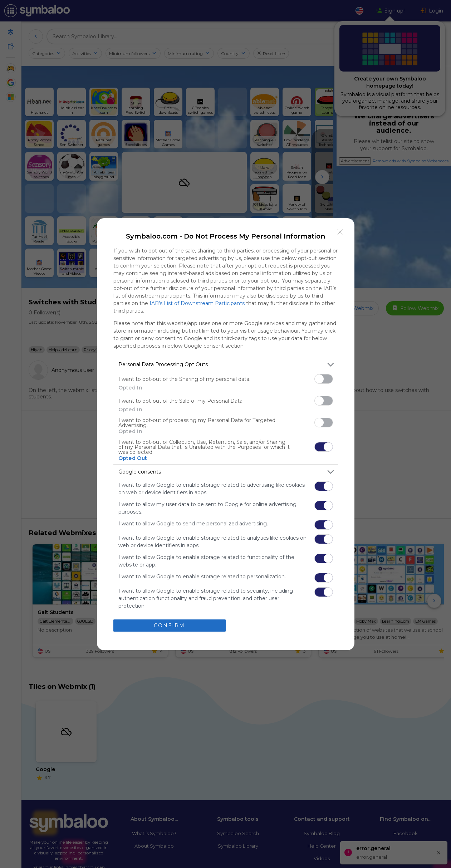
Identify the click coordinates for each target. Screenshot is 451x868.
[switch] (324, 379)
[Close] (340, 232)
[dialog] (226, 434)
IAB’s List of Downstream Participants (197, 303)
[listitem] (226, 364)
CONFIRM (169, 625)
